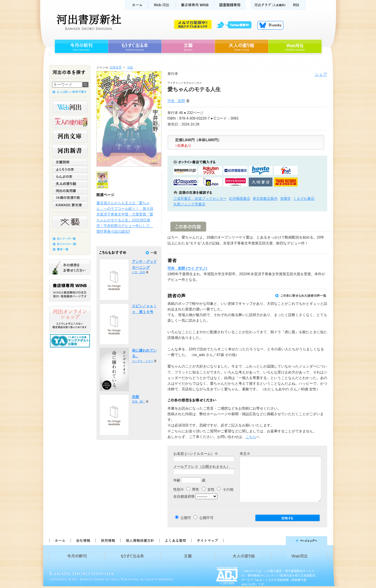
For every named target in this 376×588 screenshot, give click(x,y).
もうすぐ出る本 (135, 46)
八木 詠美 (139, 272)
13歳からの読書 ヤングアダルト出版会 (71, 341)
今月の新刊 (81, 46)
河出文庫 (70, 136)
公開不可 (206, 518)
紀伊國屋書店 (240, 199)
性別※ (179, 489)
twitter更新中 (236, 25)
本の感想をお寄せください (70, 267)
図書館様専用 (230, 5)
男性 (193, 489)
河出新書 (70, 151)
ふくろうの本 (70, 169)
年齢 (177, 480)
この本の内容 (188, 227)
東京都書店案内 (265, 199)
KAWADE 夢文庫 (70, 205)
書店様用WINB (195, 5)
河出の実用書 (70, 191)
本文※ (245, 454)
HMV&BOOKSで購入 (235, 182)
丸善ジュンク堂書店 (189, 204)
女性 (208, 489)
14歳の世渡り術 (70, 198)
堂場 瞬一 (139, 402)
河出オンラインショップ (70, 319)
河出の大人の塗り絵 (70, 122)
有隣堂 (285, 199)
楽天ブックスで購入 (210, 170)
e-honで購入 (210, 182)
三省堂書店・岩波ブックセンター (200, 199)
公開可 (186, 518)
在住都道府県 (184, 497)
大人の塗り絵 (242, 46)
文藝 (188, 46)
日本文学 (116, 67)
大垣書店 (261, 182)
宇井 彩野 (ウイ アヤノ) (187, 268)
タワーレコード (286, 182)
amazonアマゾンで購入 (185, 170)
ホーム (136, 5)
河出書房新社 (88, 22)
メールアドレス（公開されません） (202, 467)
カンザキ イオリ (143, 361)
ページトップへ (278, 541)
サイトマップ (207, 541)
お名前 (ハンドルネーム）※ (196, 454)
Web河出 (162, 5)
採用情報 (108, 541)
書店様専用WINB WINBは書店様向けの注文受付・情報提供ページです (70, 290)
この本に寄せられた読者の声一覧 (301, 296)
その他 (225, 489)
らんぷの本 (70, 176)
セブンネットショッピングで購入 (286, 170)
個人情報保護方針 (140, 541)
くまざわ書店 (304, 199)
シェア (321, 74)
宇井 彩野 (176, 101)
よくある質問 (175, 541)
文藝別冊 (70, 162)
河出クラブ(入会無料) (270, 5)
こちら (251, 437)
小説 (130, 67)
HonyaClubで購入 (185, 182)
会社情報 (83, 541)
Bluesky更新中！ (270, 25)
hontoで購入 (261, 170)
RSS (297, 5)
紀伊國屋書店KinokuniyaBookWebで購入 (235, 170)
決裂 (135, 397)
